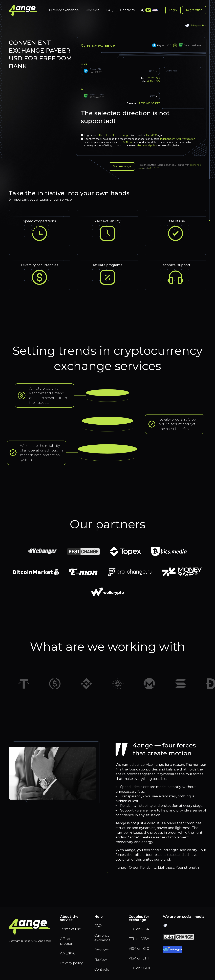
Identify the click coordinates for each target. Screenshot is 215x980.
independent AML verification (178, 139)
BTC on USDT (140, 968)
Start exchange (122, 166)
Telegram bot (196, 26)
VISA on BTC (139, 949)
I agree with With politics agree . (123, 135)
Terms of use (71, 929)
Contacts (127, 10)
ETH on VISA (139, 939)
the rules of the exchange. (115, 135)
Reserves (102, 950)
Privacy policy (71, 963)
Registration (194, 10)
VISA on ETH (139, 958)
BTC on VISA (139, 929)
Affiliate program (67, 941)
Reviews (92, 10)
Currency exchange (63, 10)
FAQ (110, 10)
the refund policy (147, 145)
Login (173, 10)
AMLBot (128, 142)
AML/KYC (152, 135)
